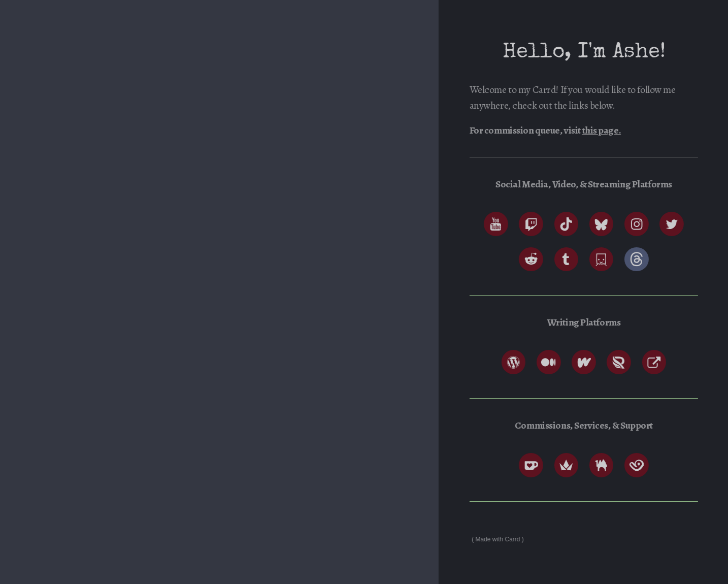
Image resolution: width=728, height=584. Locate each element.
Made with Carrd (500, 539)
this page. (603, 130)
